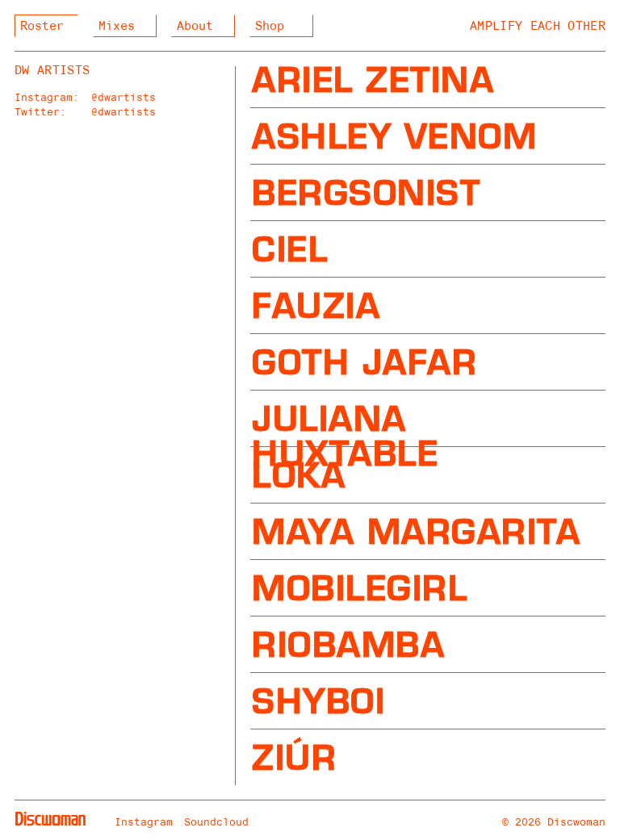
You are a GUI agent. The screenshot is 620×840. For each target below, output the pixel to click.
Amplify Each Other (538, 26)
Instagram (144, 821)
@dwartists (124, 97)
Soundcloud (216, 821)
